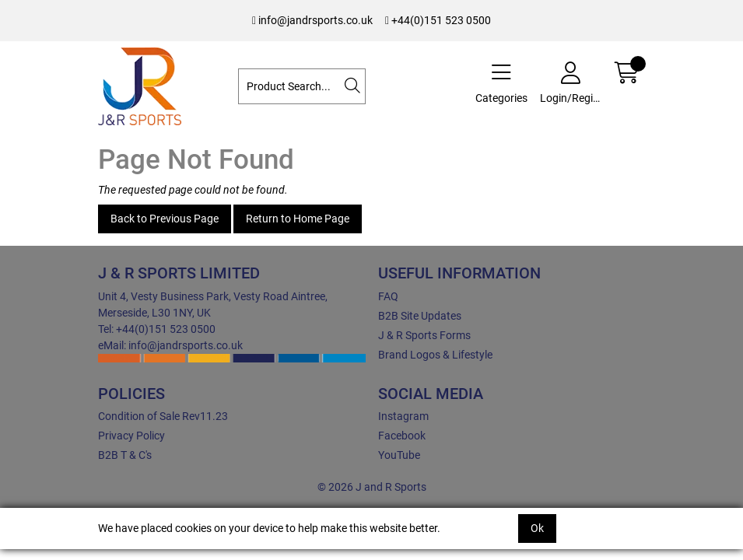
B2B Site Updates (420, 316)
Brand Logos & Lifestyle (435, 355)
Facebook (402, 436)
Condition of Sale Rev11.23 (163, 416)
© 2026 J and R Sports (372, 487)
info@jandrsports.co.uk (312, 20)
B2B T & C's (125, 455)
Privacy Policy (131, 436)
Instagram (403, 416)
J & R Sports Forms (424, 335)
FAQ (388, 296)
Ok (537, 528)
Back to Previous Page (165, 219)
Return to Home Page (298, 219)
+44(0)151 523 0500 (438, 20)
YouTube (399, 455)
